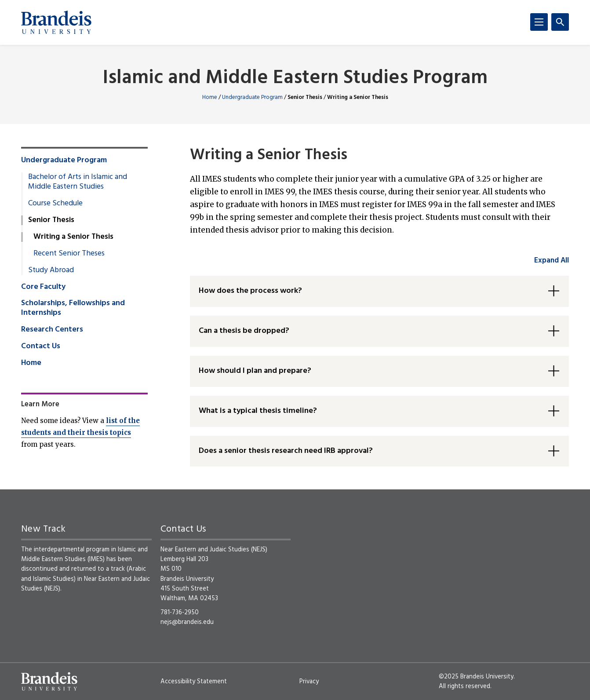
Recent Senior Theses (69, 254)
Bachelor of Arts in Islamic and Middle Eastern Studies (78, 182)
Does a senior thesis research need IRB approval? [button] (286, 451)
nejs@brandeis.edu (187, 622)
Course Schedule (55, 204)
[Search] (560, 22)
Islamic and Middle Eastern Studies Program (295, 78)
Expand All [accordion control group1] (552, 261)
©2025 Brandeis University (476, 677)
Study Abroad (51, 270)
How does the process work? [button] (250, 291)
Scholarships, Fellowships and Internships (73, 308)
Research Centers (52, 330)
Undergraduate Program (252, 97)
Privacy (309, 682)
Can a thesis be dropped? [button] (244, 331)
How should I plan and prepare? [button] (255, 371)
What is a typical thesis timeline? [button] (258, 411)
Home (210, 97)
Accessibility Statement (194, 682)
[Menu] (539, 22)
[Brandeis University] (56, 22)
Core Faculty (43, 287)
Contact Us (41, 346)
